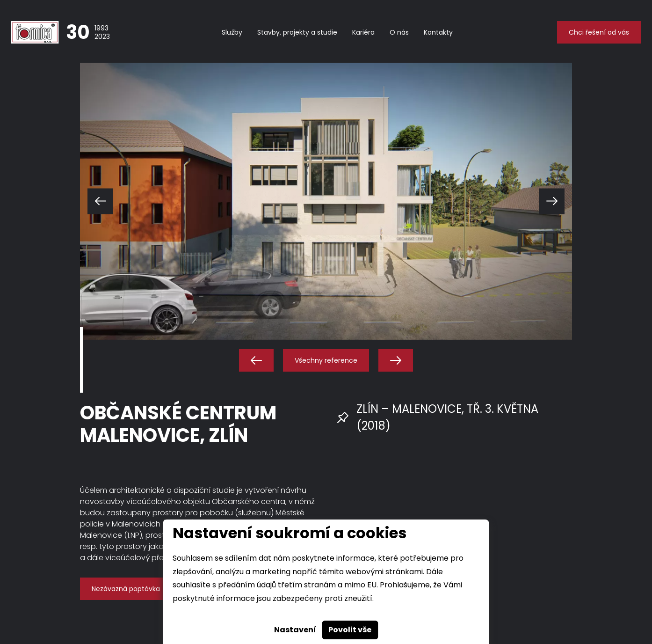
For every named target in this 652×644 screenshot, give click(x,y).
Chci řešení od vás (599, 32)
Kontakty (438, 32)
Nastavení (295, 630)
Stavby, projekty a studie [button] (297, 32)
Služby (232, 32)
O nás (399, 32)
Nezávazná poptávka (126, 589)
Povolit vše (350, 630)
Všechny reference (326, 360)
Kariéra (363, 32)
